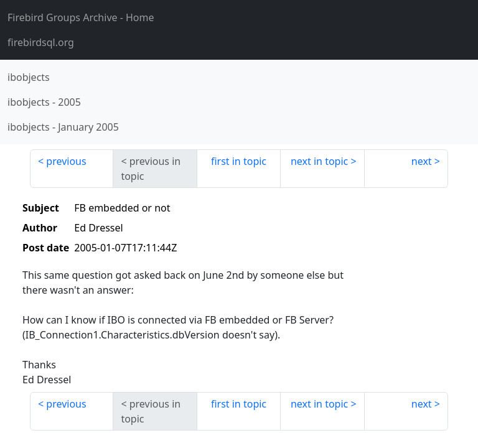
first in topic (239, 161)
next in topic (319, 161)
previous (66, 161)
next (422, 161)
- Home (81, 17)
